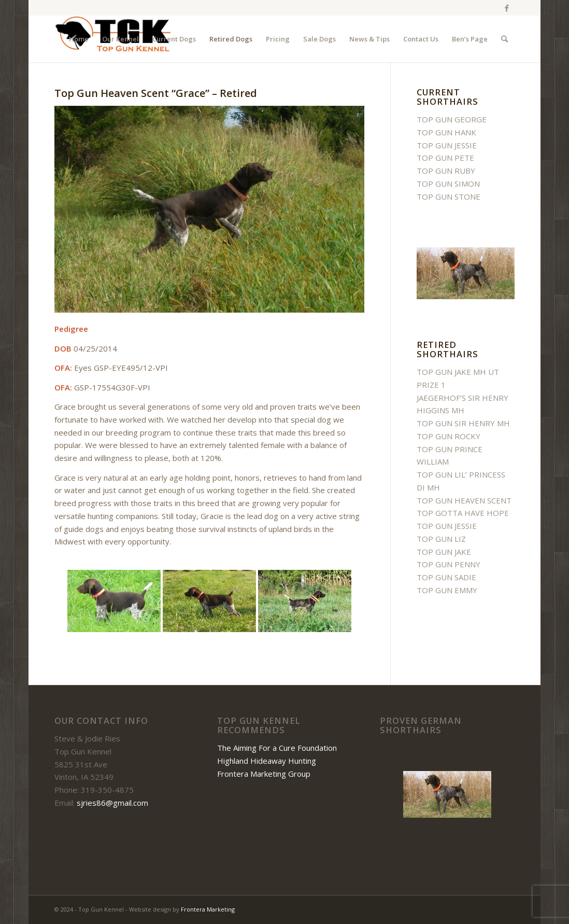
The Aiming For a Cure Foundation (277, 748)
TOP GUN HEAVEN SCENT (464, 500)
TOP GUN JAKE (444, 552)
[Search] (504, 39)
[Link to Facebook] (507, 8)
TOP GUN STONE (449, 197)
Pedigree (71, 329)
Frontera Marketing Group (264, 774)
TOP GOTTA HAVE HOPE (463, 513)
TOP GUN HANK (446, 132)
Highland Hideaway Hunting (267, 761)
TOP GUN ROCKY (449, 436)
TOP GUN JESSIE (447, 145)
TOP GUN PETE (445, 158)
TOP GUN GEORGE (452, 119)
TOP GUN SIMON (448, 184)
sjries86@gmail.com (112, 803)
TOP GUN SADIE (446, 577)
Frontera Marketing (208, 909)
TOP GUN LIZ (441, 539)
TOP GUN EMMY (447, 590)
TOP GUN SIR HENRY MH (463, 423)
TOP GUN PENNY (449, 564)
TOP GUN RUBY (446, 171)
